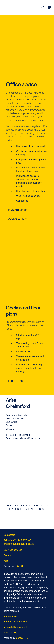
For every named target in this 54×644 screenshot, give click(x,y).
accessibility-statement (15, 627)
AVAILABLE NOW (17, 219)
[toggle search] (43, 8)
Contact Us (9, 535)
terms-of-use (10, 616)
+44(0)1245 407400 (20, 439)
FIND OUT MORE (18, 210)
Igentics (20, 638)
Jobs (6, 561)
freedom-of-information (15, 622)
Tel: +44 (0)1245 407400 (17, 540)
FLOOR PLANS (16, 385)
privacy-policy (11, 633)
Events (7, 555)
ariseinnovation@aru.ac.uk (19, 544)
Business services (13, 550)
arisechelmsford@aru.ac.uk (26, 442)
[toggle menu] (49, 8)
